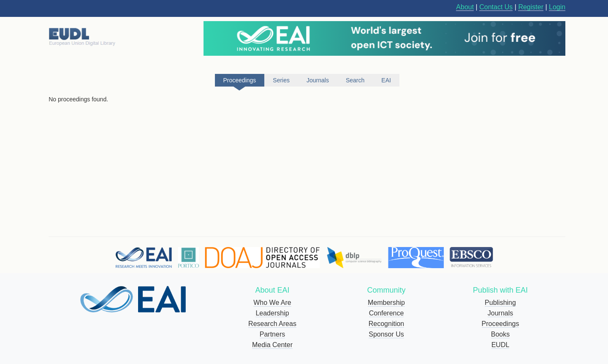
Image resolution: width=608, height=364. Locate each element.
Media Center (272, 345)
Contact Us (496, 7)
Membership (386, 303)
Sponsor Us (386, 334)
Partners (272, 334)
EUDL (501, 345)
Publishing (500, 303)
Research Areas (272, 324)
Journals (500, 313)
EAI (386, 80)
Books (500, 334)
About (465, 7)
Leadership (272, 313)
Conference (387, 313)
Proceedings (501, 324)
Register (531, 7)
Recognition (387, 324)
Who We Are (272, 303)
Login (557, 7)
